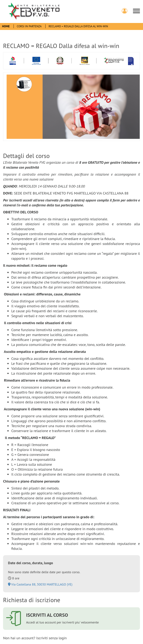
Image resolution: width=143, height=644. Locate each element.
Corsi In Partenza (30, 26)
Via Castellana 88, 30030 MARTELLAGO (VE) (40, 584)
